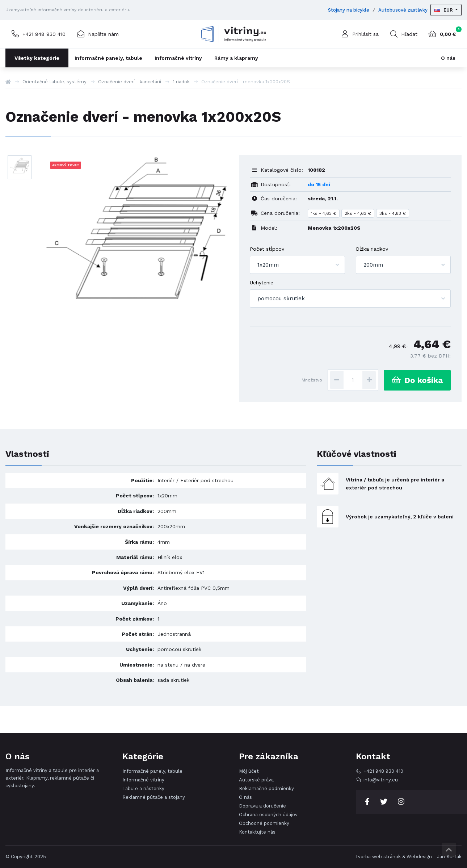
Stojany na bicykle (349, 10)
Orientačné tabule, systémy (54, 82)
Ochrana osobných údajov (268, 815)
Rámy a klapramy (236, 58)
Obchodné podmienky (264, 823)
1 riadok (181, 82)
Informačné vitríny (178, 58)
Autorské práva (256, 780)
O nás (448, 58)
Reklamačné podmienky (266, 788)
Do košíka (417, 380)
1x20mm (268, 265)
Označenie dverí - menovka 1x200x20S (246, 82)
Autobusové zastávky (403, 10)
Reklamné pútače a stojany (154, 797)
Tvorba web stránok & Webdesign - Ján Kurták (408, 857)
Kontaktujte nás (257, 832)
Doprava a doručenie (262, 806)
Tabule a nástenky (143, 788)
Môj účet (249, 771)
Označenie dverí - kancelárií (130, 82)
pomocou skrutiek (281, 299)
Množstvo (312, 380)
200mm (373, 265)
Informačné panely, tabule (108, 58)
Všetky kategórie (37, 58)
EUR (444, 10)
